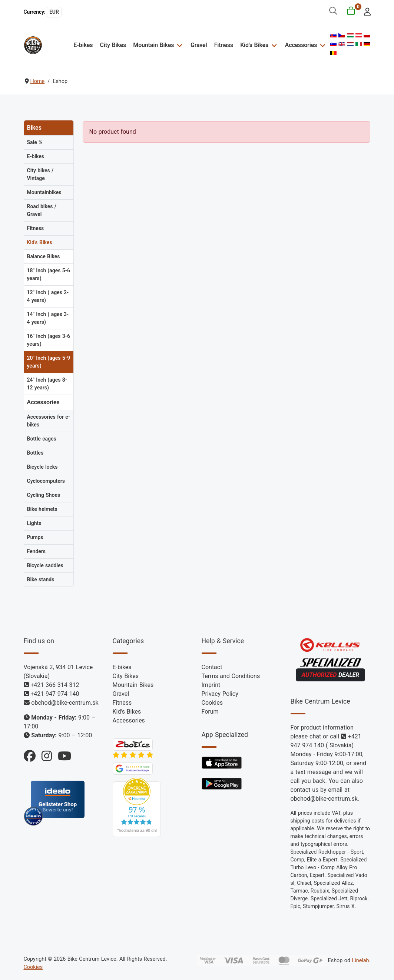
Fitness (224, 45)
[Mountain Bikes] (178, 45)
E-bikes (83, 45)
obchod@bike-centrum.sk (65, 703)
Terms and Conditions (231, 676)
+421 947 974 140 (55, 694)
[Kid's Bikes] (273, 45)
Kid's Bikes (254, 45)
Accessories (301, 45)
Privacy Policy (220, 694)
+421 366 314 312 (55, 685)
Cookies (212, 703)
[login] (365, 11)
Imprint (211, 685)
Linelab (360, 961)
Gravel (199, 45)
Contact (212, 667)
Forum (210, 712)
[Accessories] (322, 45)
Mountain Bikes (153, 45)
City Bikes (113, 45)
